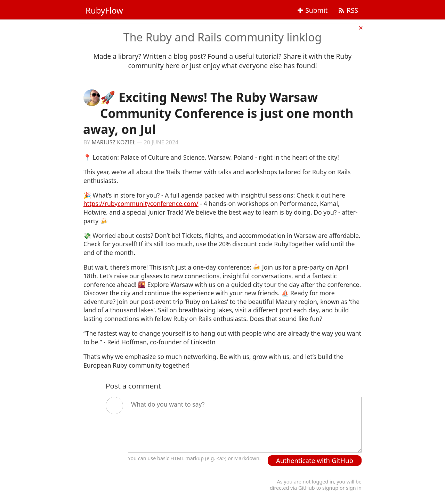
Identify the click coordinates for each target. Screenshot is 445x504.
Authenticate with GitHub (315, 460)
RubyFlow (104, 10)
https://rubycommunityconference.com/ (141, 203)
